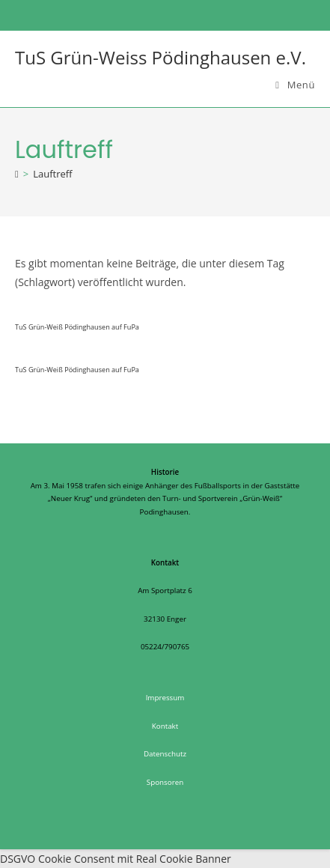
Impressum (165, 698)
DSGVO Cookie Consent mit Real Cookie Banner (116, 859)
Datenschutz (165, 754)
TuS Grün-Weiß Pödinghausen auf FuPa (77, 327)
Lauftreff (52, 174)
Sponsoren (165, 782)
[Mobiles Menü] (295, 85)
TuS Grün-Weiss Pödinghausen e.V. (161, 57)
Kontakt (165, 726)
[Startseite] (17, 174)
